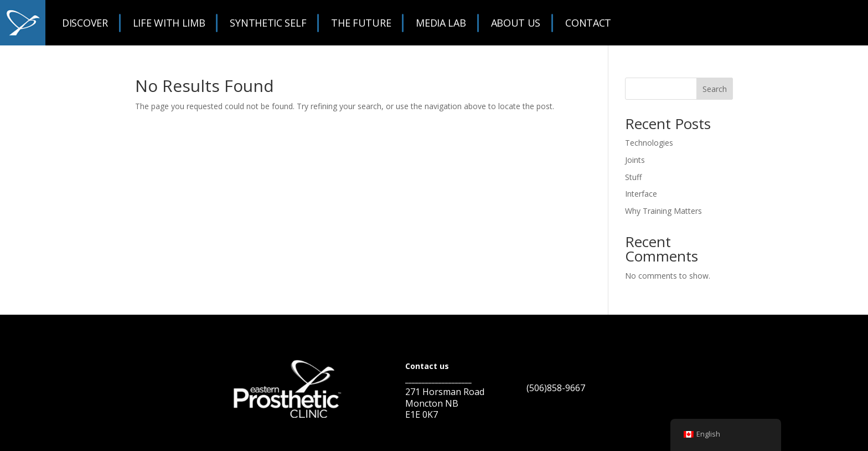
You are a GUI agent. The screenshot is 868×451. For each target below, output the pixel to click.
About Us (516, 23)
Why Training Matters (663, 211)
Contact (588, 23)
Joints (635, 160)
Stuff (633, 177)
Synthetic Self (268, 23)
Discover (85, 23)
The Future (361, 23)
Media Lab (441, 23)
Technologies (649, 143)
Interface (641, 194)
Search (715, 89)
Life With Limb (169, 23)
